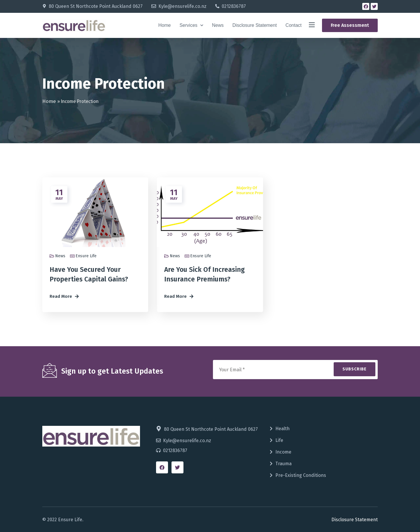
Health (282, 429)
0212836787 (234, 6)
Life (279, 440)
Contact (294, 25)
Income (283, 452)
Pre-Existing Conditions (301, 475)
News (218, 25)
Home (165, 25)
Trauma (283, 464)
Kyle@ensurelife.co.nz (182, 6)
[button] (350, 25)
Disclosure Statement (255, 25)
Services (191, 25)
